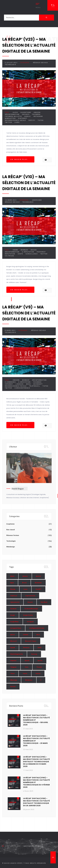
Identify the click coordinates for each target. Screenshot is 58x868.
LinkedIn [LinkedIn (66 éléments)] (26, 635)
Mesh (28, 384)
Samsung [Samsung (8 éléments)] (34, 654)
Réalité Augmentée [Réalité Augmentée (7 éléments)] (17, 654)
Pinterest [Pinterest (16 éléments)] (26, 648)
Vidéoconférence (22, 388)
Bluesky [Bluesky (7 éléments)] (13, 589)
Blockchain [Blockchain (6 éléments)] (38, 583)
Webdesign (11, 547)
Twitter (8, 122)
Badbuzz (24, 250)
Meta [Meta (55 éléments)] (38, 635)
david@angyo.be (32, 846)
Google (28, 116)
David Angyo (18, 489)
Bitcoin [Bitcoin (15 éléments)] (24, 583)
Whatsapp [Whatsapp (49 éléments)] (14, 680)
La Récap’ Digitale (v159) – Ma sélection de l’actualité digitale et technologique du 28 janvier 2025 (36, 802)
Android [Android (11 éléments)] (38, 576)
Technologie (10, 65)
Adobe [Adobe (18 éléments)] (12, 576)
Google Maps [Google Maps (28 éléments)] (15, 622)
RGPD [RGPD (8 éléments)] (40, 648)
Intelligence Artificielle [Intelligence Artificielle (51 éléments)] (37, 628)
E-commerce (10, 382)
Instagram (38, 116)
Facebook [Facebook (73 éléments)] (13, 609)
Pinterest (23, 118)
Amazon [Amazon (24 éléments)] (25, 576)
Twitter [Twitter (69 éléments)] (38, 674)
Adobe (15, 250)
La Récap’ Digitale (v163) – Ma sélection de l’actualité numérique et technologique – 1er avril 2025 (36, 720)
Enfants (26, 114)
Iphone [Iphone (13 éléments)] (13, 635)
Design (34, 250)
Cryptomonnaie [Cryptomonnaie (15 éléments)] (30, 596)
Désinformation (12, 114)
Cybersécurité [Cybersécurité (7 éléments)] (15, 602)
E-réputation (28, 252)
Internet (9, 384)
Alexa (15, 112)
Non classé (11, 530)
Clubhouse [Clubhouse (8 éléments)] (14, 596)
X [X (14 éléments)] (41, 680)
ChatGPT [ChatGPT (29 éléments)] (38, 589)
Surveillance (32, 254)
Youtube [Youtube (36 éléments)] (13, 686)
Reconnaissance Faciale (16, 386)
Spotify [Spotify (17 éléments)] (40, 661)
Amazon (37, 112)
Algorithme (26, 112)
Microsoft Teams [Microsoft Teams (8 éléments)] (31, 641)
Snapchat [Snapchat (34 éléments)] (13, 661)
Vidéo (17, 122)
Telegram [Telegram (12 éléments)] (13, 667)
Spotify (32, 120)
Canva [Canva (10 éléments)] (25, 589)
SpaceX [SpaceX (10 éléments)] (27, 661)
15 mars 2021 (11, 200)
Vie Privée (10, 256)
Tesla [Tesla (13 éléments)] (26, 667)
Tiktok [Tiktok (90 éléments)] (12, 674)
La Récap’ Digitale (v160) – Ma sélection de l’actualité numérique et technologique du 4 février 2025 (36, 782)
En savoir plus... (20, 159)
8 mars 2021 (10, 330)
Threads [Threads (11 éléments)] (39, 667)
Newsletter (10, 118)
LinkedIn (20, 384)
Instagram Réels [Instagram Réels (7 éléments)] (16, 628)
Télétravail (35, 386)
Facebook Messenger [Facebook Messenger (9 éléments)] (31, 609)
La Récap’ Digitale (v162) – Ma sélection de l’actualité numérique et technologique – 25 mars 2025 (36, 741)
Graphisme (37, 200)
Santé (20, 254)
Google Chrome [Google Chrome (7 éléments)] (28, 615)
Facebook (36, 114)
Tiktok (41, 120)
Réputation (10, 254)
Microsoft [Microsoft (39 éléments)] (14, 641)
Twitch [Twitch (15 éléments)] (25, 674)
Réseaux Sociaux (40, 63)
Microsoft (38, 384)
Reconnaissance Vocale (15, 120)
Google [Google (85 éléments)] (13, 615)
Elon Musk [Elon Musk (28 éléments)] (44, 602)
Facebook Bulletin (13, 116)
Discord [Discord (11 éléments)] (30, 602)
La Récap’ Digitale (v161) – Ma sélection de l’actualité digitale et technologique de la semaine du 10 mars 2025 (36, 762)
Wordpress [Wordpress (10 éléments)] (29, 680)
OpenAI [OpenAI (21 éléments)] (13, 648)
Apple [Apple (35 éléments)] (12, 583)
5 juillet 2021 (11, 63)
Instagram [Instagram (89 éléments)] (30, 622)
